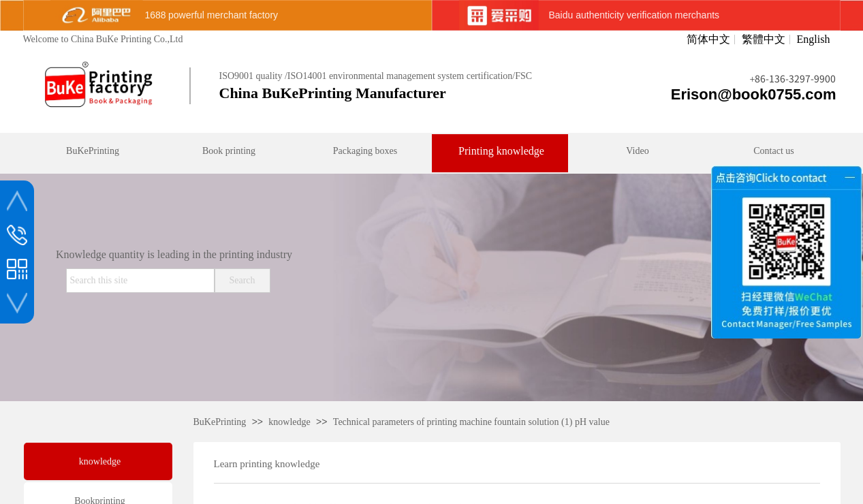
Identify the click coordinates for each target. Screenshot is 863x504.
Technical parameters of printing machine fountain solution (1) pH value (471, 422)
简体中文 (708, 40)
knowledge (289, 422)
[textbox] (140, 281)
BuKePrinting (220, 422)
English (814, 40)
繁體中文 (764, 40)
